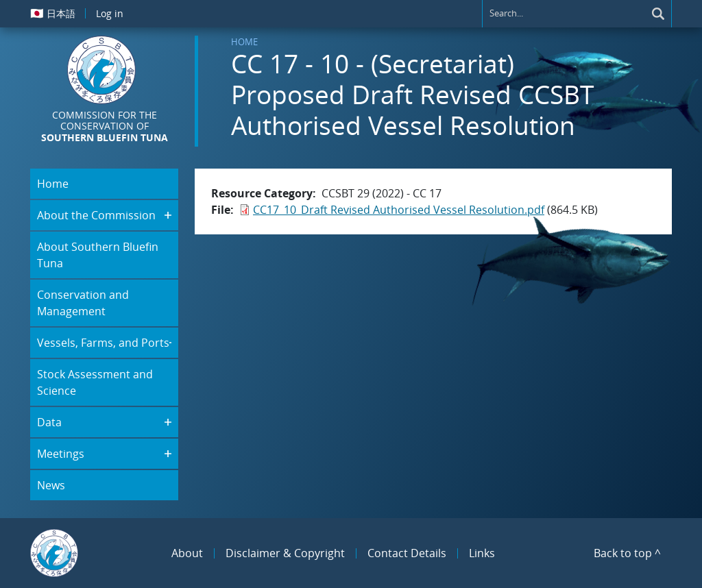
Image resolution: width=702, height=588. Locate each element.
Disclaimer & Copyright (285, 553)
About (187, 553)
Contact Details (407, 553)
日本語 (53, 13)
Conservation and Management (83, 303)
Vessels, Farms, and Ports (103, 343)
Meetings (61, 454)
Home (244, 42)
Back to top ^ (627, 553)
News (51, 485)
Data (49, 422)
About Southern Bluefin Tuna (98, 255)
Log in (110, 13)
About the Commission (96, 215)
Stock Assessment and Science (95, 382)
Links (482, 553)
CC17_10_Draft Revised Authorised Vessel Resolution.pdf (399, 210)
